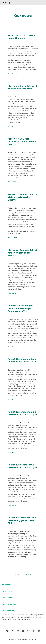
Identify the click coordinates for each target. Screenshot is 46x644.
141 (22, 575)
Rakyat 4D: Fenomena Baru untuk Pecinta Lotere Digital (22, 360)
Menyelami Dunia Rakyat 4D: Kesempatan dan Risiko (23, 87)
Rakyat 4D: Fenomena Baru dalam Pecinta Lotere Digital (23, 413)
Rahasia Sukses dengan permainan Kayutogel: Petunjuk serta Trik (20, 308)
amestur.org (6, 3)
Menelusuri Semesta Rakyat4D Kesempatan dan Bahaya (22, 142)
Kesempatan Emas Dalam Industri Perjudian (21, 37)
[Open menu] (13, 3)
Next (28, 575)
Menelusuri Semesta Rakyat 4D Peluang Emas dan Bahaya (22, 197)
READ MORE (13, 73)
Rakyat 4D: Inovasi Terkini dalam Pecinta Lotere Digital (23, 466)
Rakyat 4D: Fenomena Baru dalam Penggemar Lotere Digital (22, 520)
